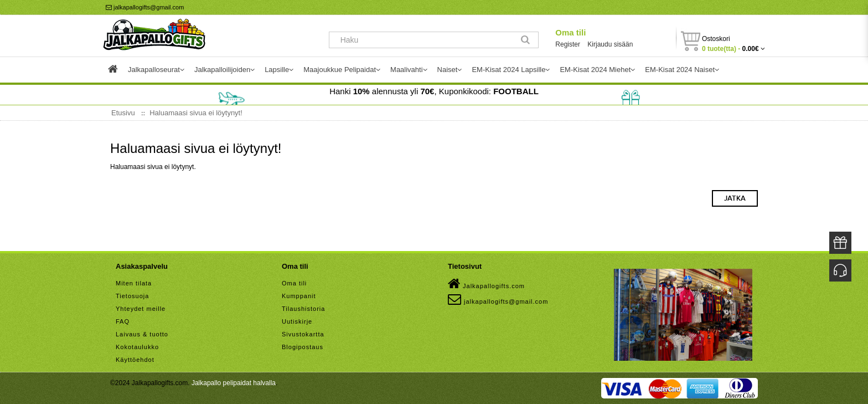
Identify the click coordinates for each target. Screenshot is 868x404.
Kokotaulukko (137, 347)
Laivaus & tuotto (142, 334)
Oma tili (570, 32)
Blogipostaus (303, 347)
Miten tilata (134, 283)
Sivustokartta (303, 334)
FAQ (123, 321)
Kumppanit (299, 296)
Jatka (735, 198)
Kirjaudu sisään (610, 44)
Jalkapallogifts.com (486, 284)
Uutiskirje (297, 321)
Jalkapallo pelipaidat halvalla (234, 383)
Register (568, 44)
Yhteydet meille (141, 309)
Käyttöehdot (135, 360)
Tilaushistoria (303, 309)
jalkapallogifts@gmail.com (145, 7)
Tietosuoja (132, 296)
